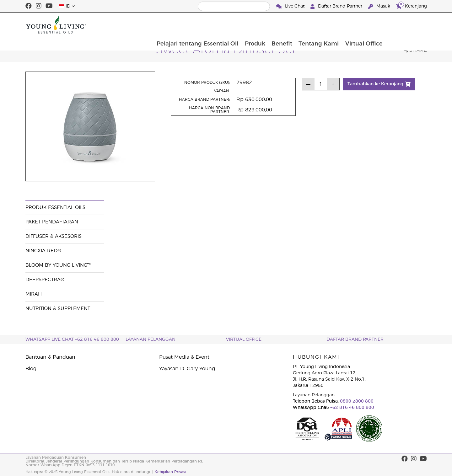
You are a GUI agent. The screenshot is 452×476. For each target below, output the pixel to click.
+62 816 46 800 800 (352, 408)
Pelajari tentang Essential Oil (236, 25)
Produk (294, 25)
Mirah (34, 294)
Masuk (380, 6)
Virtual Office (405, 25)
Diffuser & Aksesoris (54, 236)
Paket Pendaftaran (52, 222)
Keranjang (412, 5)
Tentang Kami (359, 25)
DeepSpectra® (45, 280)
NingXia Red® (43, 251)
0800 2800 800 (356, 401)
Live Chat (291, 6)
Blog (31, 369)
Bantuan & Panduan (50, 357)
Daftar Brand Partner (337, 6)
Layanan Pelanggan (151, 340)
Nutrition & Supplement (58, 309)
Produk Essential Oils (55, 208)
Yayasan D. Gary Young (187, 369)
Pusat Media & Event (184, 357)
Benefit (322, 25)
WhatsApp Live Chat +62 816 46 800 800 (72, 340)
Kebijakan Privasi (170, 472)
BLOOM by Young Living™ (58, 265)
